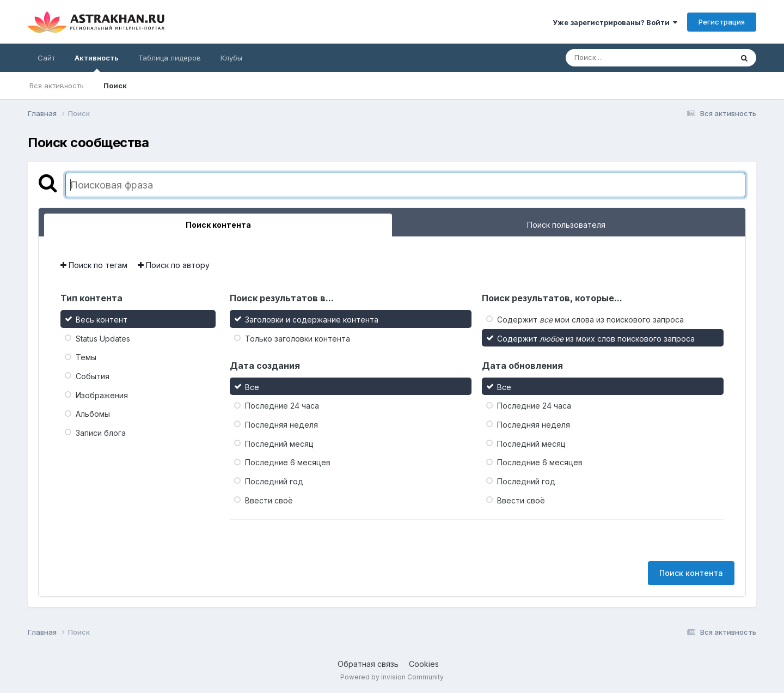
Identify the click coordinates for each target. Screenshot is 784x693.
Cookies (424, 664)
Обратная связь (368, 664)
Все (252, 387)
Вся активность (57, 86)
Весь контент (102, 320)
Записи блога (101, 433)
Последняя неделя (281, 425)
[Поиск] (628, 58)
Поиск (115, 86)
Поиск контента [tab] (218, 225)
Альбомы (93, 414)
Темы (86, 357)
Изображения (102, 395)
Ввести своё (269, 500)
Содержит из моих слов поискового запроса (596, 338)
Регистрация (722, 22)
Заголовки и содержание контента (312, 320)
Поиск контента (691, 573)
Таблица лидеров (170, 58)
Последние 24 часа (282, 406)
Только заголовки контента (298, 338)
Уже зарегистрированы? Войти (615, 22)
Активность (97, 63)
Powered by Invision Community (392, 677)
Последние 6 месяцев (288, 462)
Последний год (274, 481)
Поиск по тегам (94, 265)
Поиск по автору (174, 265)
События (93, 376)
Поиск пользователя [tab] (566, 225)
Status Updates (103, 338)
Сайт (46, 58)
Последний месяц (279, 443)
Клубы (231, 58)
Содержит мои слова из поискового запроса (590, 320)
